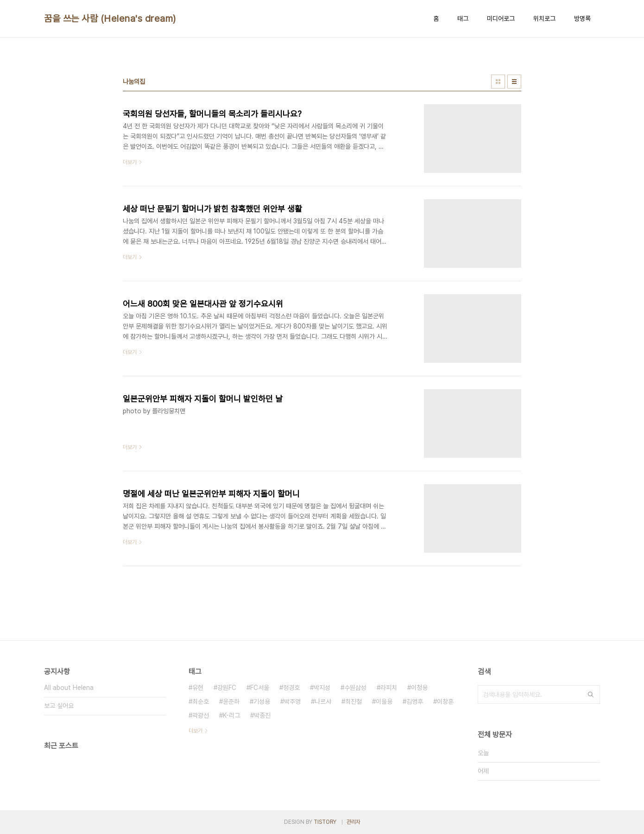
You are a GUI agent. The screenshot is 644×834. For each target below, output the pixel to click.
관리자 (354, 822)
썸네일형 (498, 82)
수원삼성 (355, 688)
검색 (591, 695)
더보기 (196, 731)
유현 (198, 688)
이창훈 (445, 701)
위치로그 (544, 19)
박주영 (292, 701)
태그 (463, 19)
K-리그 (231, 715)
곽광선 (201, 715)
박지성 (322, 688)
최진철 (354, 701)
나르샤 (323, 701)
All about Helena (69, 688)
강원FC (227, 688)
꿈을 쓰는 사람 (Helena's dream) (110, 19)
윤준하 (231, 701)
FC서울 (260, 688)
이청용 (419, 688)
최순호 (201, 701)
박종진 (262, 715)
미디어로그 (501, 19)
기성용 (262, 701)
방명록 (582, 19)
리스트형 (514, 82)
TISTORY (325, 822)
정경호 (291, 688)
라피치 (389, 688)
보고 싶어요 (59, 706)
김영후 (415, 701)
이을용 (384, 701)
